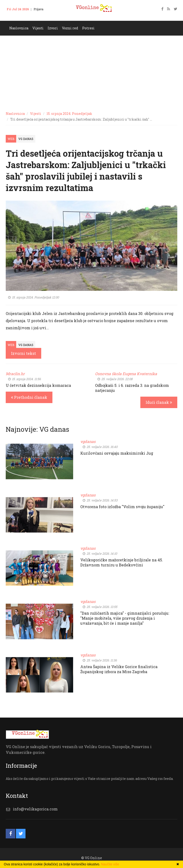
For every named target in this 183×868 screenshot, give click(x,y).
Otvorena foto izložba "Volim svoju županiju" (122, 507)
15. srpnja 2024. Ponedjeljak (69, 114)
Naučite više (110, 864)
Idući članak (159, 402)
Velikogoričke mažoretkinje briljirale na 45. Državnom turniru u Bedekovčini (122, 562)
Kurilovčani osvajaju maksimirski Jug (117, 453)
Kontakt (15, 16)
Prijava (38, 9)
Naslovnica (19, 28)
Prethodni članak (29, 397)
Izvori (53, 28)
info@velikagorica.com (35, 809)
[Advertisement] (91, 71)
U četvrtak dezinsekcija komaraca (38, 385)
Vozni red (70, 28)
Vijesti (38, 28)
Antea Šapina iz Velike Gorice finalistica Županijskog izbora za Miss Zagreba (119, 669)
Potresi (88, 28)
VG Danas (26, 139)
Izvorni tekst (23, 353)
